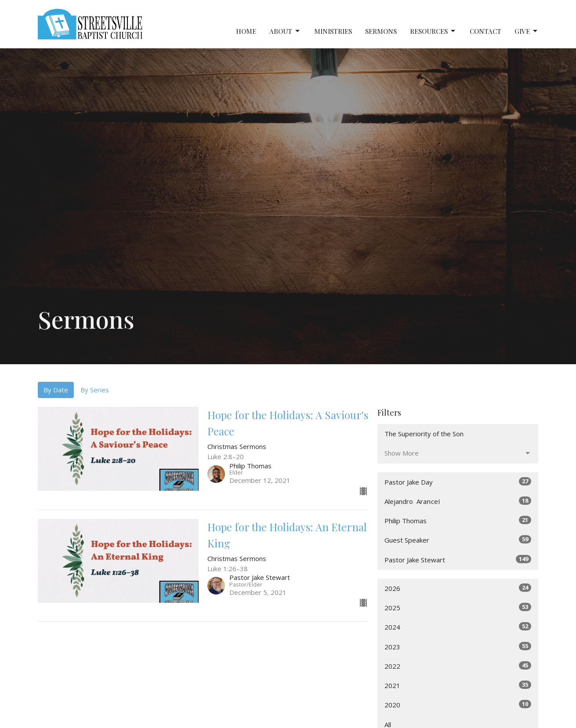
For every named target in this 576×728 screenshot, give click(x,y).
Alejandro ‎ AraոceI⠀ (458, 501)
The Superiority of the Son (424, 434)
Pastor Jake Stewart (458, 560)
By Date (56, 390)
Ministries (333, 31)
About (285, 31)
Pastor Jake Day (458, 482)
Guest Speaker (458, 540)
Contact (485, 31)
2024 (458, 627)
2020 (458, 704)
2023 (458, 647)
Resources (433, 31)
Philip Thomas (458, 520)
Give (527, 31)
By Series (95, 390)
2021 (458, 685)
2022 (458, 666)
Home (246, 31)
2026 (458, 588)
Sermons (381, 31)
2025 (458, 607)
